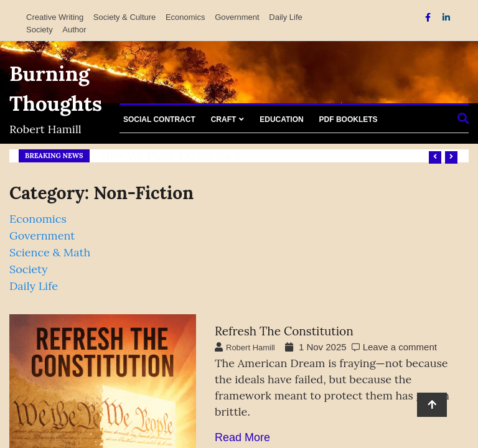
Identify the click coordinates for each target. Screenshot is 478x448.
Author (74, 30)
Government (237, 17)
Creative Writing (55, 17)
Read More (242, 437)
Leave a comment (400, 347)
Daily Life (285, 17)
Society (40, 30)
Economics (185, 17)
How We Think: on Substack (172, 156)
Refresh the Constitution (284, 331)
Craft (224, 119)
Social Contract (159, 119)
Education (281, 119)
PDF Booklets (349, 119)
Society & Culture (124, 17)
